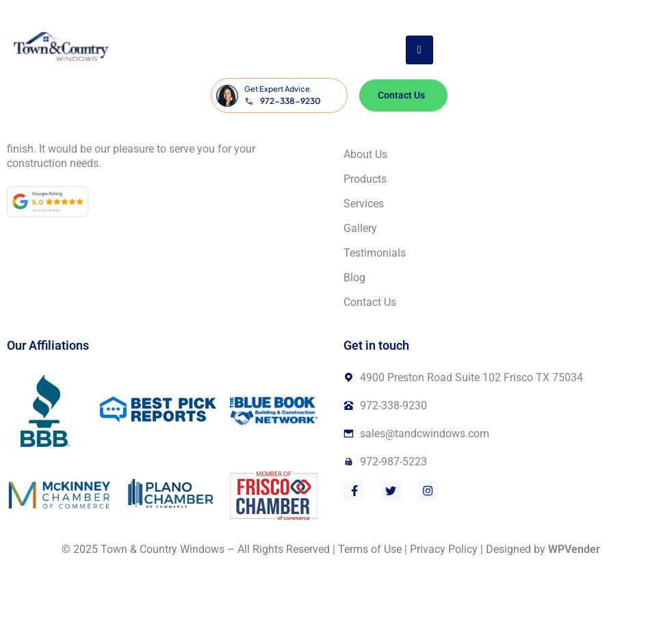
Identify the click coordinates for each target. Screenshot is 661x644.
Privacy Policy (444, 549)
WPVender (574, 549)
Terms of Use (370, 549)
